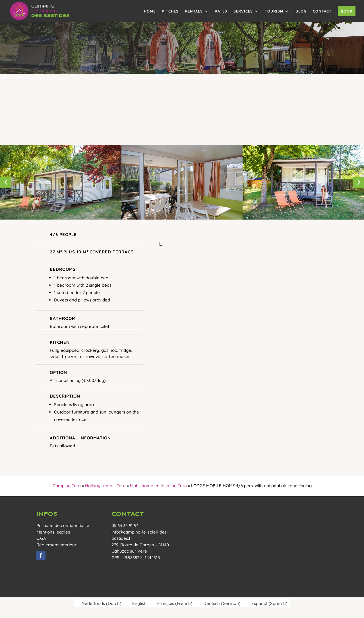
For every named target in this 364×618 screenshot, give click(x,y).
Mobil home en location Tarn (158, 486)
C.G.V (42, 538)
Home (150, 11)
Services (243, 11)
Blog (301, 11)
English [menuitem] (139, 603)
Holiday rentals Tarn (105, 486)
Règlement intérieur (56, 545)
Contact (322, 11)
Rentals (194, 11)
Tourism (274, 11)
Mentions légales (53, 532)
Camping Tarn (67, 486)
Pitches (170, 11)
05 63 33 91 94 (125, 525)
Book (347, 11)
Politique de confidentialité (63, 525)
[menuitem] (99, 603)
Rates (221, 11)
